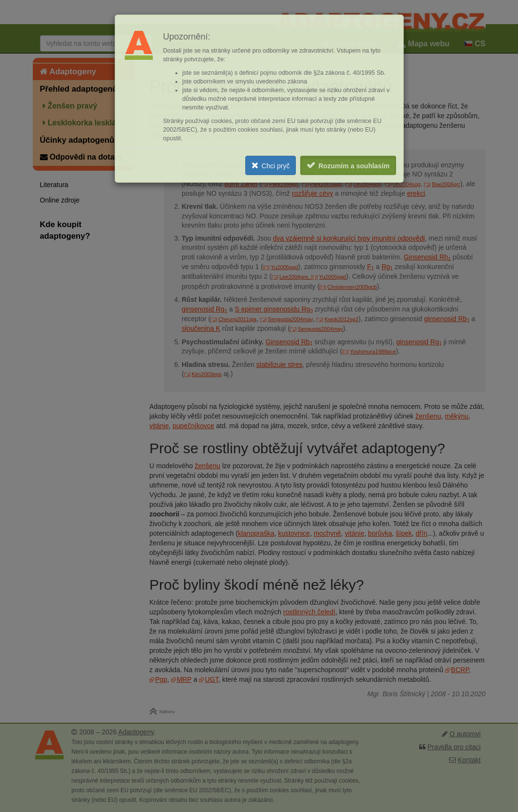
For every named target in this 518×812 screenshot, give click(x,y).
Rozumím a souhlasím (354, 166)
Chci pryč (276, 166)
